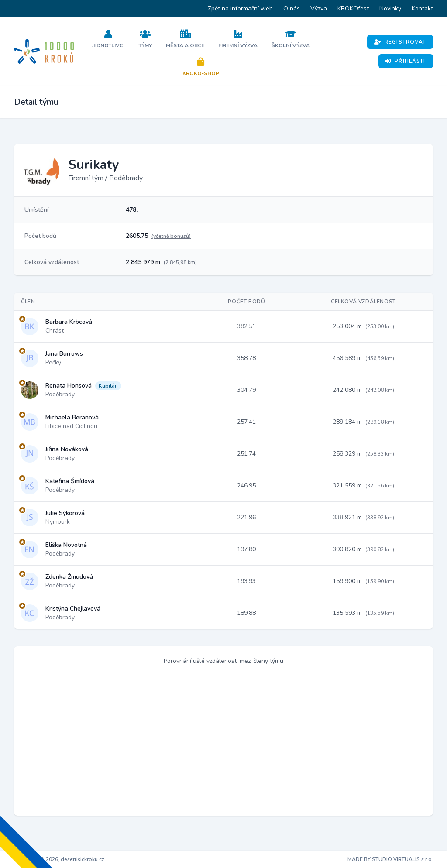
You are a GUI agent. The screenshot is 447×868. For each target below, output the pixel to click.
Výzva (319, 9)
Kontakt (422, 9)
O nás (292, 9)
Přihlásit (406, 61)
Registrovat (400, 42)
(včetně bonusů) (171, 236)
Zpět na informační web (240, 9)
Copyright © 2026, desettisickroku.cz (59, 859)
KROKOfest (353, 9)
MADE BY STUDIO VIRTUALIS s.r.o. (390, 859)
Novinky (390, 9)
